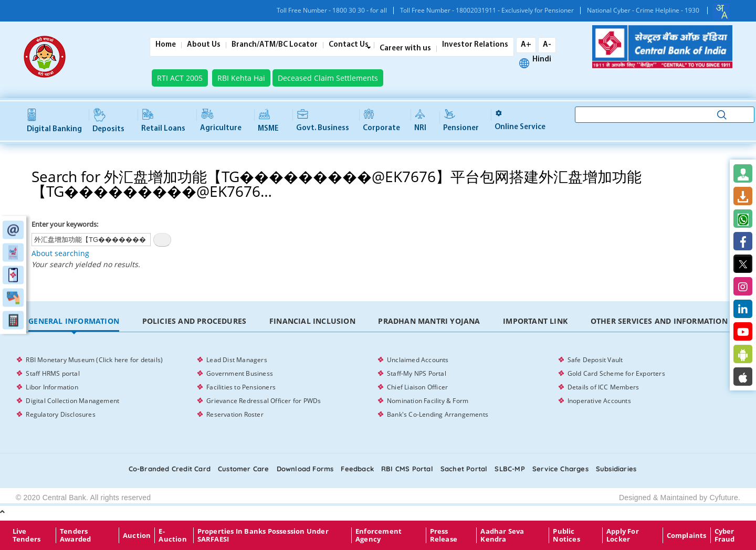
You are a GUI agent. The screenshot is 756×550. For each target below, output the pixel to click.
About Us (204, 45)
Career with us (405, 49)
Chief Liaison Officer (417, 387)
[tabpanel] (378, 387)
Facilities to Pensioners (241, 387)
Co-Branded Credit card (170, 469)
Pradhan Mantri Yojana (429, 321)
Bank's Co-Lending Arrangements (438, 414)
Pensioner (461, 121)
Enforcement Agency (379, 535)
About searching (60, 253)
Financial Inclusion (312, 321)
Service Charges (560, 469)
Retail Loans (163, 121)
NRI (420, 121)
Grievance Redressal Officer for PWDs (264, 401)
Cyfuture (724, 498)
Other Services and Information (659, 321)
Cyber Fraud (725, 535)
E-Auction (172, 535)
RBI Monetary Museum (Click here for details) (94, 360)
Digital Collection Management (72, 401)
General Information (74, 321)
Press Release (444, 535)
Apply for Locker (623, 535)
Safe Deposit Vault (595, 360)
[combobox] (721, 12)
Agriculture (221, 121)
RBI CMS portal (407, 469)
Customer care (244, 469)
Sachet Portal (464, 469)
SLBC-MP (510, 469)
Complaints (687, 535)
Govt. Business (323, 121)
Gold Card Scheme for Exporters (616, 373)
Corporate (381, 121)
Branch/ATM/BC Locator (275, 45)
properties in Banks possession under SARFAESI (263, 535)
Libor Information (52, 387)
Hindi (542, 60)
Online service (520, 120)
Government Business (240, 373)
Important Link (535, 321)
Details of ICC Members (603, 387)
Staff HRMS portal (52, 373)
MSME (268, 121)
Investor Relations (475, 45)
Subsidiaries (616, 469)
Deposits (108, 121)
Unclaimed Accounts (418, 360)
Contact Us (349, 45)
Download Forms (305, 469)
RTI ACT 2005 (180, 78)
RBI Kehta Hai (241, 78)
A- (547, 45)
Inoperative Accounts (599, 401)
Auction (137, 535)
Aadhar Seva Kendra (502, 535)
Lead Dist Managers (237, 360)
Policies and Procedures (195, 321)
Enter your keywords (64, 224)
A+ (526, 45)
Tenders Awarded (75, 535)
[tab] (73, 321)
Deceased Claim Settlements (328, 78)
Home (166, 45)
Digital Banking (54, 121)
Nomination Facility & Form (428, 401)
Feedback (357, 469)
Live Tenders (27, 535)
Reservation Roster (235, 414)
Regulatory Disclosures (60, 414)
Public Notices (566, 535)
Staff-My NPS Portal (417, 373)
